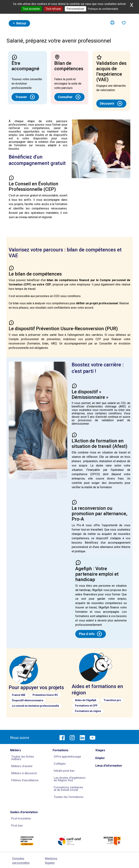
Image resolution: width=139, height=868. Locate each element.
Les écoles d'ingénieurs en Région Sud (70, 779)
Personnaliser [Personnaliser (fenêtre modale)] (75, 9)
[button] (112, 23)
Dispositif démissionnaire (28, 700)
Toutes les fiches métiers (23, 758)
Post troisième (21, 818)
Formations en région (88, 711)
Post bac (17, 826)
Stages (100, 750)
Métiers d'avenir (22, 766)
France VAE (19, 695)
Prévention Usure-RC (45, 695)
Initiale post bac (64, 771)
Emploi (100, 758)
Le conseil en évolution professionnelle (35, 706)
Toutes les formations (69, 797)
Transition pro (112, 700)
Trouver (25, 97)
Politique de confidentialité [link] (103, 9)
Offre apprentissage (67, 757)
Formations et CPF (86, 706)
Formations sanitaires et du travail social (68, 789)
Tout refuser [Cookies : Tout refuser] (53, 9)
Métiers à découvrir (24, 773)
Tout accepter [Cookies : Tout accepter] (31, 9)
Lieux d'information (109, 766)
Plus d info (91, 634)
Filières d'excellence (25, 780)
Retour (19, 23)
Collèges (60, 764)
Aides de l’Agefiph (86, 700)
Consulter (69, 97)
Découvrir (111, 104)
